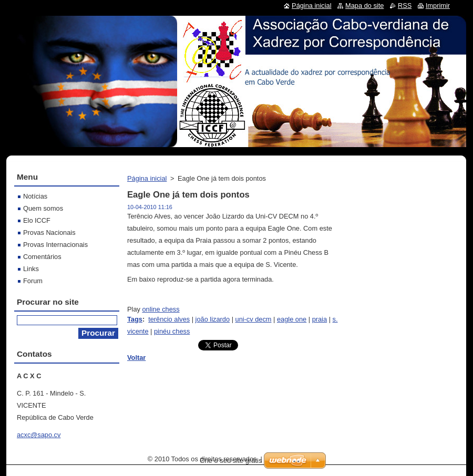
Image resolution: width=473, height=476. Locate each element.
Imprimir (438, 6)
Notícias (35, 196)
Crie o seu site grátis (231, 461)
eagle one (292, 319)
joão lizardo (213, 319)
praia (320, 319)
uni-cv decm (254, 319)
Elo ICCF (37, 220)
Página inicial (147, 178)
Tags (135, 319)
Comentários (42, 257)
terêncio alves (169, 319)
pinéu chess (172, 331)
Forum (33, 281)
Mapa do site (364, 6)
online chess (161, 309)
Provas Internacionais (55, 245)
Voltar (136, 358)
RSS (405, 6)
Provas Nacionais (49, 232)
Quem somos (43, 208)
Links (31, 269)
